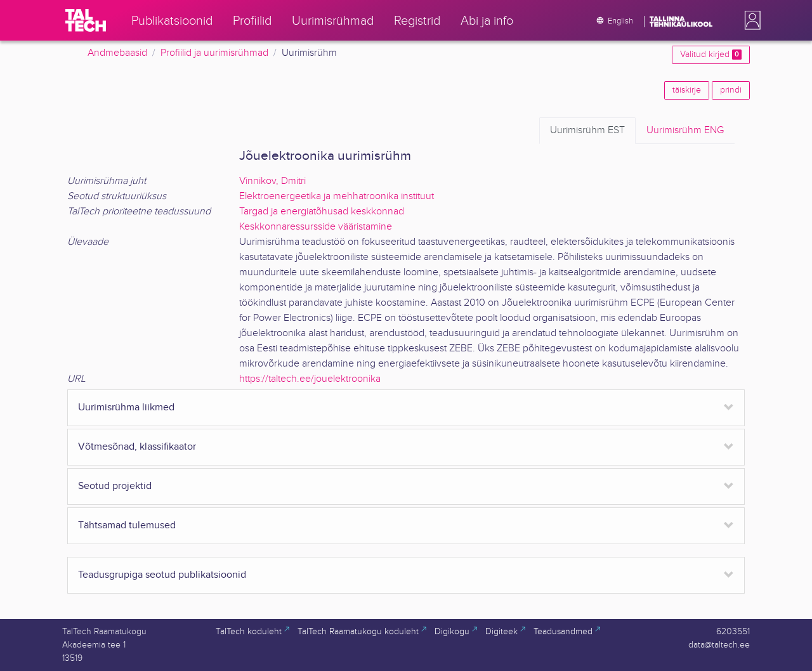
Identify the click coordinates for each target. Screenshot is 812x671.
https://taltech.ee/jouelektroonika (310, 379)
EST (587, 131)
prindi (731, 90)
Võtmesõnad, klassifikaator (137, 447)
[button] (750, 20)
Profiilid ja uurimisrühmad (214, 53)
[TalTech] (86, 20)
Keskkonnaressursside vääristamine (316, 227)
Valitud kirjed (711, 55)
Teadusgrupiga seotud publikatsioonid (162, 575)
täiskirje (687, 90)
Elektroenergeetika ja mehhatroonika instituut (337, 196)
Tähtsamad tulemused (127, 525)
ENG (685, 131)
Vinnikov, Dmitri (272, 181)
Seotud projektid (115, 486)
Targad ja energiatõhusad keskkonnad (322, 212)
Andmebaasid (117, 53)
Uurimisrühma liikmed (126, 407)
